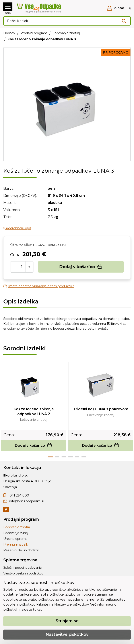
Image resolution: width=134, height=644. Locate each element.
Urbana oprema (15, 539)
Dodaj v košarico (81, 267)
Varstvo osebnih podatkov (23, 574)
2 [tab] (57, 457)
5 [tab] (77, 457)
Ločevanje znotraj (66, 33)
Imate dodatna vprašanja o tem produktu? (39, 286)
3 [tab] (64, 457)
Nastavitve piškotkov (67, 634)
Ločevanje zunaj (16, 533)
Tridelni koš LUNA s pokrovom (101, 409)
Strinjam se (67, 621)
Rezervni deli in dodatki (21, 550)
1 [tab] (50, 457)
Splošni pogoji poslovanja (22, 568)
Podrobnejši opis (17, 228)
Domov (9, 33)
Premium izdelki (16, 544)
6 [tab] (84, 457)
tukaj (37, 609)
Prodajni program (34, 33)
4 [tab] (70, 457)
